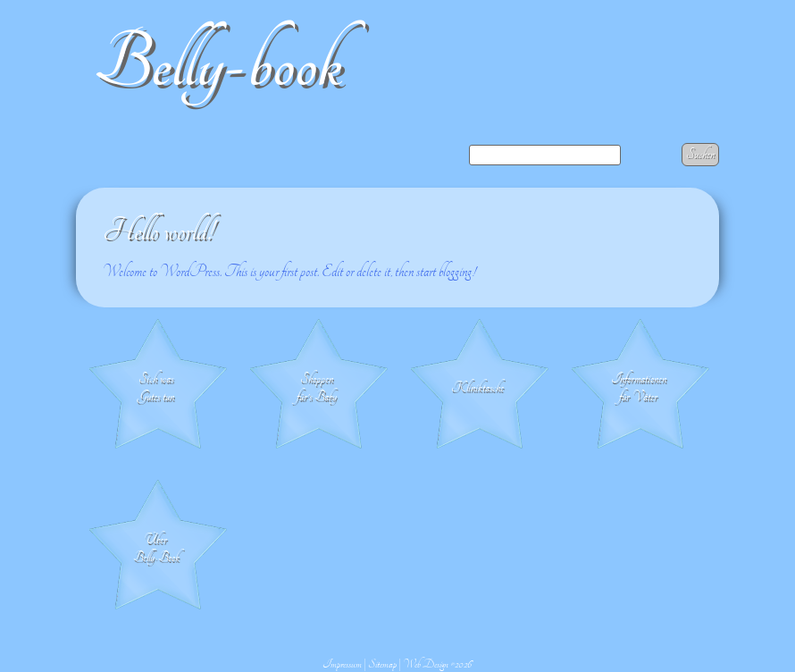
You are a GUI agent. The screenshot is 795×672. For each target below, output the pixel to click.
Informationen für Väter (639, 388)
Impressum (342, 664)
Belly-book (218, 64)
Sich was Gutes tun (156, 388)
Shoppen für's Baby (317, 388)
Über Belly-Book (156, 549)
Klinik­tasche (477, 388)
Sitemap (382, 664)
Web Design (426, 664)
